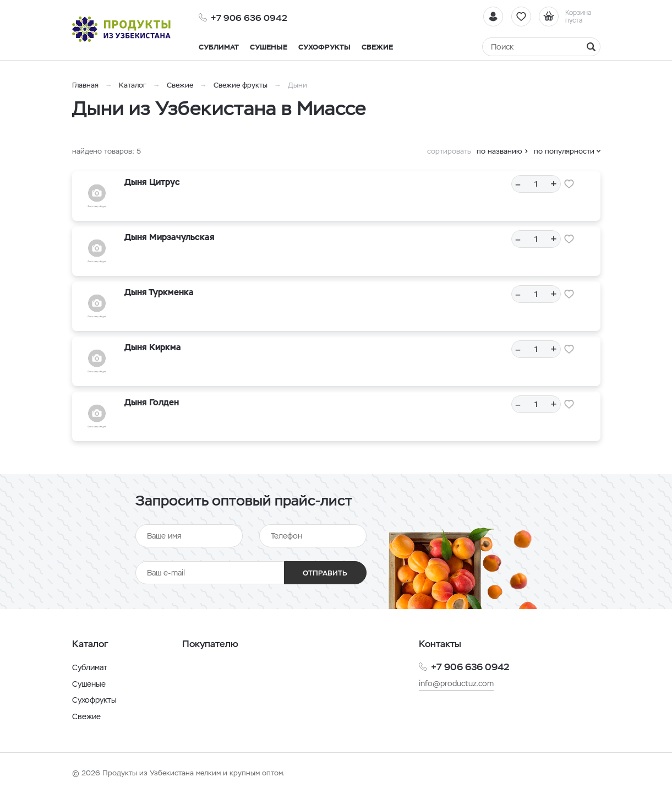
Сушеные (89, 684)
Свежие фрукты (241, 85)
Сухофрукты (94, 700)
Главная (85, 85)
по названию (499, 151)
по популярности (564, 151)
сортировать (449, 151)
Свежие (180, 85)
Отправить (325, 573)
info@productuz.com (456, 683)
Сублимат (90, 667)
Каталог (133, 85)
